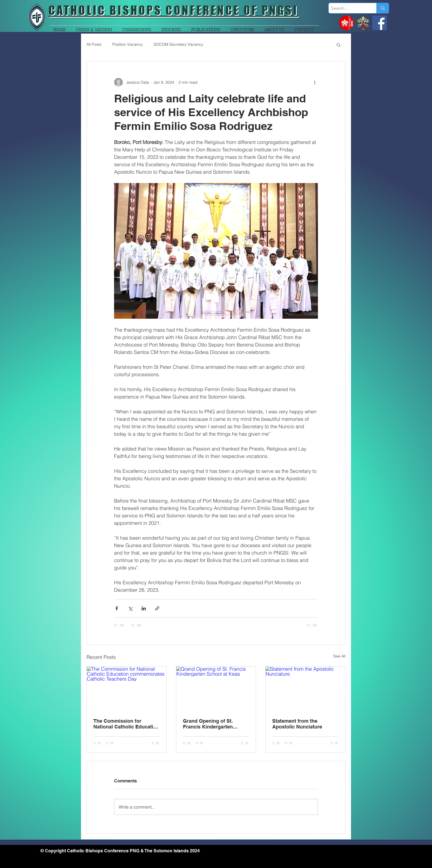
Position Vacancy (128, 44)
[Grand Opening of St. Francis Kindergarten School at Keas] (216, 689)
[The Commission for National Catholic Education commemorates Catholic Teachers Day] (127, 689)
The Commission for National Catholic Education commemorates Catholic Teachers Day (126, 724)
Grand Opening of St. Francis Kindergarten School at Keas (208, 724)
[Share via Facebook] (117, 608)
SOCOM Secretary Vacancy (178, 44)
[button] (338, 45)
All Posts (94, 44)
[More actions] (315, 82)
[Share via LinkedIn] (144, 608)
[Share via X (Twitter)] (130, 608)
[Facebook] (380, 23)
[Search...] (348, 8)
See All (339, 656)
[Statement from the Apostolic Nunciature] (305, 689)
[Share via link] (157, 608)
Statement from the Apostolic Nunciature (297, 724)
